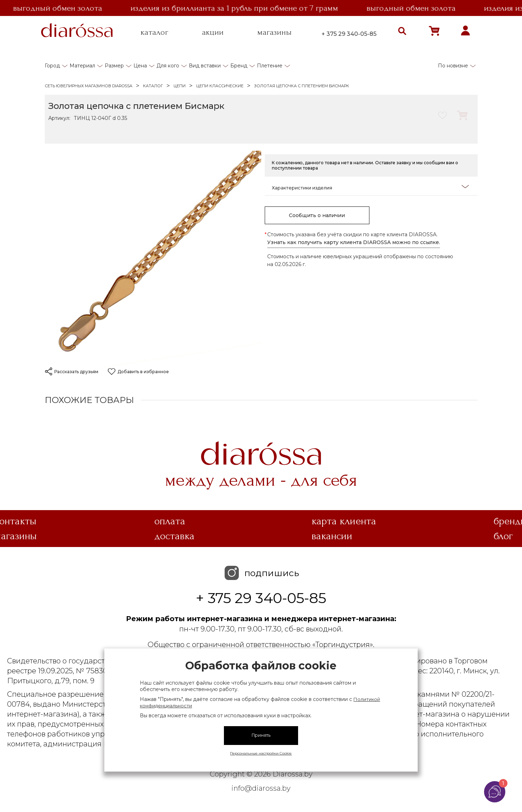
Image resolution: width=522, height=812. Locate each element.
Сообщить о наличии (317, 215)
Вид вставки (205, 66)
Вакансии (332, 536)
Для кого (168, 66)
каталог (154, 32)
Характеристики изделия (370, 187)
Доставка (174, 536)
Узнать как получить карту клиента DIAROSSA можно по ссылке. (354, 242)
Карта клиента (344, 521)
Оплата (170, 521)
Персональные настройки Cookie (261, 753)
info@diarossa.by (261, 788)
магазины (274, 32)
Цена (140, 66)
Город (52, 66)
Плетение (270, 66)
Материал (82, 66)
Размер (114, 66)
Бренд (239, 66)
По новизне (453, 66)
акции (213, 32)
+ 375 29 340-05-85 (349, 34)
